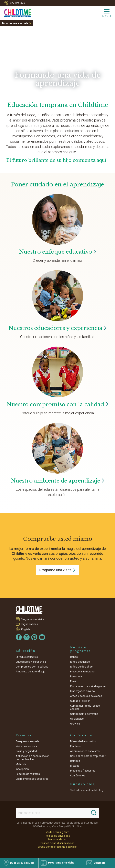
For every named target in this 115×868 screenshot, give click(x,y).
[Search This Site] (58, 813)
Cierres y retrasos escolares (32, 779)
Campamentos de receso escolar (85, 707)
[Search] (94, 813)
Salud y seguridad (26, 751)
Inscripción (22, 769)
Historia (75, 766)
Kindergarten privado (82, 691)
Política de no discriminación (57, 843)
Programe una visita (33, 619)
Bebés (74, 657)
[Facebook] (19, 637)
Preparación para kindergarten (88, 686)
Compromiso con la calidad (32, 667)
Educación (25, 651)
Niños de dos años (81, 667)
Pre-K (73, 681)
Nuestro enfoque (58, 252)
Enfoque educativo (27, 657)
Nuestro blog (82, 784)
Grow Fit (75, 724)
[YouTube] (42, 637)
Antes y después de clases (86, 696)
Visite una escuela (26, 746)
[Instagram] (27, 637)
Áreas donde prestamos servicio (57, 847)
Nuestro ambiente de (58, 481)
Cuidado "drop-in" (81, 701)
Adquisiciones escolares (85, 751)
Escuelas (24, 735)
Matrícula (21, 764)
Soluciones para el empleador (88, 756)
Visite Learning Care (57, 832)
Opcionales (77, 719)
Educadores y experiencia (31, 662)
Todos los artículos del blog (87, 790)
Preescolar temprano (82, 672)
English (25, 629)
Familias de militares (28, 774)
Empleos (75, 746)
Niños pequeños (80, 662)
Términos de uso (57, 839)
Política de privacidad (57, 836)
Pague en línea (30, 624)
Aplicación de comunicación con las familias (33, 758)
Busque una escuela (15, 23)
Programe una (57, 570)
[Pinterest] (34, 637)
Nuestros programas (80, 649)
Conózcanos (82, 735)
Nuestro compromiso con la (57, 404)
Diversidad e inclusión (83, 741)
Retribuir (75, 761)
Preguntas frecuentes (83, 771)
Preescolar (76, 676)
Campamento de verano (84, 714)
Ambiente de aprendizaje (30, 672)
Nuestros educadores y (58, 328)
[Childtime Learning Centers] (15, 12)
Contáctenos (78, 776)
